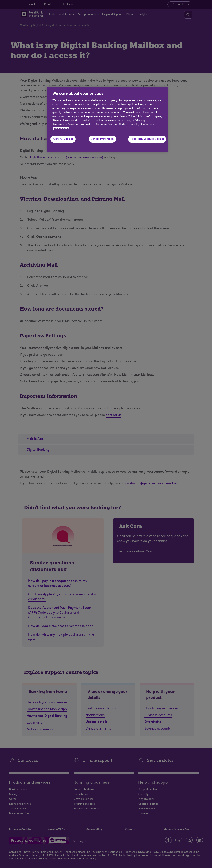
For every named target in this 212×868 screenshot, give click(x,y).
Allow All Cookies (63, 139)
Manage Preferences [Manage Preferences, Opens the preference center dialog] (102, 139)
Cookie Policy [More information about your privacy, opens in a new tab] (61, 129)
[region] (107, 119)
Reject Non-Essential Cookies (147, 139)
